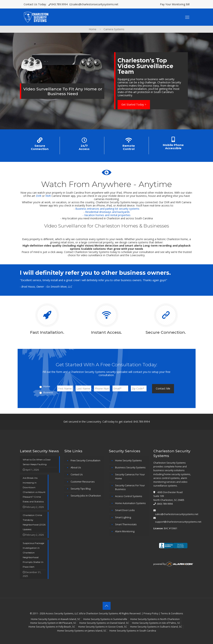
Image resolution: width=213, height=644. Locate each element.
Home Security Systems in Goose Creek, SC (103, 627)
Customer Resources (83, 482)
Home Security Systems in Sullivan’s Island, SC (156, 627)
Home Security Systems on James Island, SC (82, 631)
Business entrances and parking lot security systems (107, 209)
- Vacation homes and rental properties (106, 215)
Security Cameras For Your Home (130, 476)
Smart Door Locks (125, 510)
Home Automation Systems (130, 503)
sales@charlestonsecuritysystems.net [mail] (95, 4)
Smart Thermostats (126, 524)
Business (48, 392)
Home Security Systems (128, 460)
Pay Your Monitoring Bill (175, 4)
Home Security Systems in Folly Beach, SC (52, 627)
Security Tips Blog (81, 489)
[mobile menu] (187, 17)
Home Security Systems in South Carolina (133, 631)
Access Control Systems (129, 496)
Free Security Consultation (85, 460)
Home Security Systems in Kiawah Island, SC (56, 619)
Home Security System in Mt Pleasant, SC (53, 623)
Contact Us (77, 474)
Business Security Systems (130, 467)
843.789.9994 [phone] (59, 4)
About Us (76, 467)
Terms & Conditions (172, 613)
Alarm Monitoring (125, 531)
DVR (39, 196)
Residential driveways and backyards (107, 212)
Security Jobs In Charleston (86, 496)
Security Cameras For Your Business (130, 487)
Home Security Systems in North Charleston (155, 619)
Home (93, 29)
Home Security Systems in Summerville (105, 619)
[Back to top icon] (107, 606)
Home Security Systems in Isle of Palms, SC (156, 623)
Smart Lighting (123, 517)
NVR (48, 196)
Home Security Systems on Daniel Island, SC (104, 623)
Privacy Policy (151, 613)
